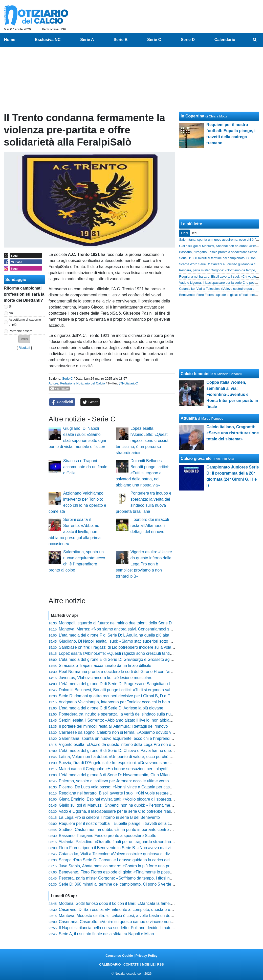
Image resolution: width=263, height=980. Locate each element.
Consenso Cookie (119, 956)
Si (10, 306)
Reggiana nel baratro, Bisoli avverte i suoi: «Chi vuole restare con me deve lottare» (133, 793)
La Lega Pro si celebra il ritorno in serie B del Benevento (109, 817)
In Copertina (192, 116)
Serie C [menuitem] (154, 40)
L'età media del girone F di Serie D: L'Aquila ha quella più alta (114, 635)
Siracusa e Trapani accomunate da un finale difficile (85, 467)
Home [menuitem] (10, 40)
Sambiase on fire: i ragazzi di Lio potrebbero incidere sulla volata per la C (125, 647)
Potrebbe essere (21, 331)
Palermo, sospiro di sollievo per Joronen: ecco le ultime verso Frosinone (123, 781)
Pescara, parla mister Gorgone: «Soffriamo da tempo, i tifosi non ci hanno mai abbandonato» (142, 878)
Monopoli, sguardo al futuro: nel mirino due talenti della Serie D (115, 623)
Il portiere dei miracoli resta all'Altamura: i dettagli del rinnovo (150, 526)
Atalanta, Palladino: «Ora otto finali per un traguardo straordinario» (118, 842)
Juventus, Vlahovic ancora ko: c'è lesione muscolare (106, 678)
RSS (160, 964)
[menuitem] (255, 40)
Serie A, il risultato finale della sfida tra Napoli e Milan (106, 934)
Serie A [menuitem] (87, 40)
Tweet (90, 402)
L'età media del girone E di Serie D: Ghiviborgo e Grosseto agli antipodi (123, 659)
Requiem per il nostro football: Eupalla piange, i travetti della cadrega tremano (129, 823)
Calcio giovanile (196, 458)
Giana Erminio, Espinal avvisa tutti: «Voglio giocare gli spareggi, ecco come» (128, 799)
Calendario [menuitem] (225, 40)
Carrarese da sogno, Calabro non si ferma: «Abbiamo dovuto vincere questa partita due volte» (143, 732)
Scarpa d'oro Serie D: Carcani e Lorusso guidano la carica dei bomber (122, 860)
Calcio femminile (197, 374)
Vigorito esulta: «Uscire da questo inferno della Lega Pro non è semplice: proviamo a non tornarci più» (144, 564)
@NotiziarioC (128, 383)
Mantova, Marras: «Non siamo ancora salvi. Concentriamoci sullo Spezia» (125, 629)
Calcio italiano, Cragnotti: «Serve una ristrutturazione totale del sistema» (233, 433)
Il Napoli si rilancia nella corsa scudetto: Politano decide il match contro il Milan (129, 928)
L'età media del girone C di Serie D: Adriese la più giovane (111, 708)
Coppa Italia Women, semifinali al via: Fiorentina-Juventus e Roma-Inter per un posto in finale (232, 394)
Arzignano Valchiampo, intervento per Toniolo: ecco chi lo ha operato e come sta (131, 702)
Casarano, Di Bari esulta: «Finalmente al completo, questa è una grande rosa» (129, 910)
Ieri (194, 233)
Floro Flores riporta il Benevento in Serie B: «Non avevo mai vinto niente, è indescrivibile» (139, 848)
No (11, 313)
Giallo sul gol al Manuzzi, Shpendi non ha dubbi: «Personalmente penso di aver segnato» (139, 805)
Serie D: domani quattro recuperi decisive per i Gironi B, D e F (114, 696)
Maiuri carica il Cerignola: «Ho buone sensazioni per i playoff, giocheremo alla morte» (135, 769)
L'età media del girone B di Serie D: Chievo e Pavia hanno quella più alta (124, 751)
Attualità (189, 418)
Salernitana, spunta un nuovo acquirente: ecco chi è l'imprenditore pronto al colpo (132, 738)
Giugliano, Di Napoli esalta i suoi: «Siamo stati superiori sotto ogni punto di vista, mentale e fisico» (147, 641)
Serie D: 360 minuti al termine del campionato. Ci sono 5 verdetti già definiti (126, 884)
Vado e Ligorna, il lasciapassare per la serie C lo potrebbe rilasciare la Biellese (129, 811)
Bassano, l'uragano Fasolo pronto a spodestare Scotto (108, 836)
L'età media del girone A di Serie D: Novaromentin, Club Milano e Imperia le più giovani (137, 775)
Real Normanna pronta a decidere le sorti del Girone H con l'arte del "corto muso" (132, 672)
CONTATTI (131, 964)
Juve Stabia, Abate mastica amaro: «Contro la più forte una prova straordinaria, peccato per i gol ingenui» (154, 866)
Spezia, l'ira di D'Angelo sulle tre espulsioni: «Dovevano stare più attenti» (124, 763)
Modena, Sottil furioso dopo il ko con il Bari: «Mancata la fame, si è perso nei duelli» (134, 903)
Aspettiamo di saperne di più (25, 322)
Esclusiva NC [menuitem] (48, 40)
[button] (24, 339)
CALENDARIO (110, 964)
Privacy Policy (147, 956)
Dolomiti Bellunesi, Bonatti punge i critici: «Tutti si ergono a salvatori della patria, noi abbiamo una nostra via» (142, 473)
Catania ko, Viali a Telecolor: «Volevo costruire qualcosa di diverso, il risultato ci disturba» (139, 854)
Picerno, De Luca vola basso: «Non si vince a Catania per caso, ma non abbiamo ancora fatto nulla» (149, 787)
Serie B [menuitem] (120, 40)
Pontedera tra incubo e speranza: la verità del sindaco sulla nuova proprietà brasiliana (136, 714)
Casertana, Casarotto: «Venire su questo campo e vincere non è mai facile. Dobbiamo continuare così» (151, 922)
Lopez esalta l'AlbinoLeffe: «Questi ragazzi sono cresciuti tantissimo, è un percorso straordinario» (143, 441)
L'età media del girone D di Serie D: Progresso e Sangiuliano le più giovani (126, 684)
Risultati (24, 348)
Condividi (62, 402)
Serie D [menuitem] (188, 40)
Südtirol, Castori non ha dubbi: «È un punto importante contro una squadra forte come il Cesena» (146, 830)
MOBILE (148, 964)
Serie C (67, 379)
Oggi (184, 233)
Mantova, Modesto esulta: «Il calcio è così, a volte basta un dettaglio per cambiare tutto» (138, 916)
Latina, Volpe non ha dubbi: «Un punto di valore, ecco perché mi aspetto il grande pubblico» (141, 757)
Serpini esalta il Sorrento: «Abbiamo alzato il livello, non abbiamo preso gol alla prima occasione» (74, 532)
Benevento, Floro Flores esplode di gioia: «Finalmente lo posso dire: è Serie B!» (131, 872)
